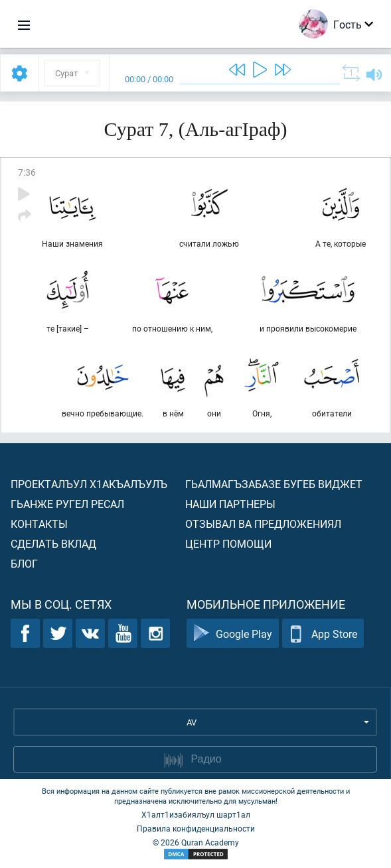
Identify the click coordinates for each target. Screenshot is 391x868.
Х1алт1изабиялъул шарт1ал (196, 814)
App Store (323, 634)
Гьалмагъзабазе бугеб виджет (274, 484)
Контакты (39, 524)
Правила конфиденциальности (196, 828)
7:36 (27, 172)
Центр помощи (228, 543)
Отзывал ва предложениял (263, 524)
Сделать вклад (53, 543)
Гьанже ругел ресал (67, 504)
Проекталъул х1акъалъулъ (89, 484)
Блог (24, 563)
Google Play (233, 634)
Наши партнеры (230, 504)
